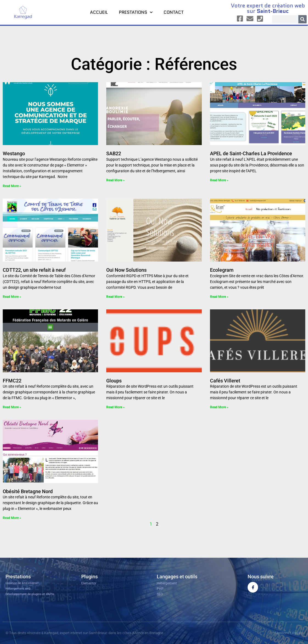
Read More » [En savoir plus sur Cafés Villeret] (219, 407)
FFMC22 (12, 381)
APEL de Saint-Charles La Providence (251, 153)
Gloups (114, 381)
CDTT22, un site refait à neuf (34, 270)
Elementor (89, 583)
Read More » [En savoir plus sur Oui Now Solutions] (115, 297)
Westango (14, 153)
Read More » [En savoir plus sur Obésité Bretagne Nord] (12, 518)
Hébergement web (18, 589)
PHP (160, 589)
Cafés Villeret (225, 381)
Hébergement (167, 583)
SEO (160, 594)
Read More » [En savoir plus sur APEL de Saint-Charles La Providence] (219, 180)
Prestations (136, 12)
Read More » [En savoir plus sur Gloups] (115, 407)
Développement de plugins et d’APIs (30, 594)
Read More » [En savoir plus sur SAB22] (115, 180)
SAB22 (114, 153)
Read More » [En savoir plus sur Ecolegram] (219, 297)
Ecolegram (222, 270)
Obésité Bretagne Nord (28, 491)
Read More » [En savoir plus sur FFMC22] (12, 407)
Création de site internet (22, 583)
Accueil (99, 12)
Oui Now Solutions (126, 270)
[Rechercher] (303, 19)
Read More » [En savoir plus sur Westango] (12, 186)
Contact (174, 12)
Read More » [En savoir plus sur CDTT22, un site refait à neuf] (12, 297)
